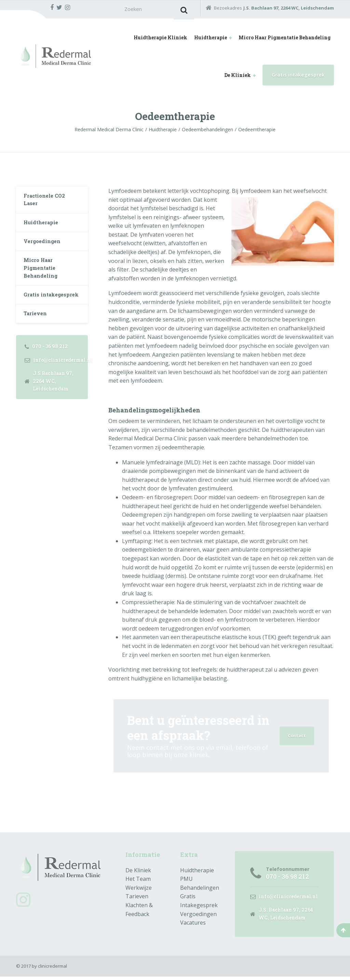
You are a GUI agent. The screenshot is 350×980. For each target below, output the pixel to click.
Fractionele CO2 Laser (47, 204)
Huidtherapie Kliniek (160, 39)
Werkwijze (139, 890)
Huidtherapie (211, 39)
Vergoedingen (44, 250)
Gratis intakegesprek (298, 77)
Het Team (138, 881)
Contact (296, 738)
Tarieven (37, 339)
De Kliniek (238, 77)
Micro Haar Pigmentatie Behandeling (285, 39)
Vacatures (193, 925)
